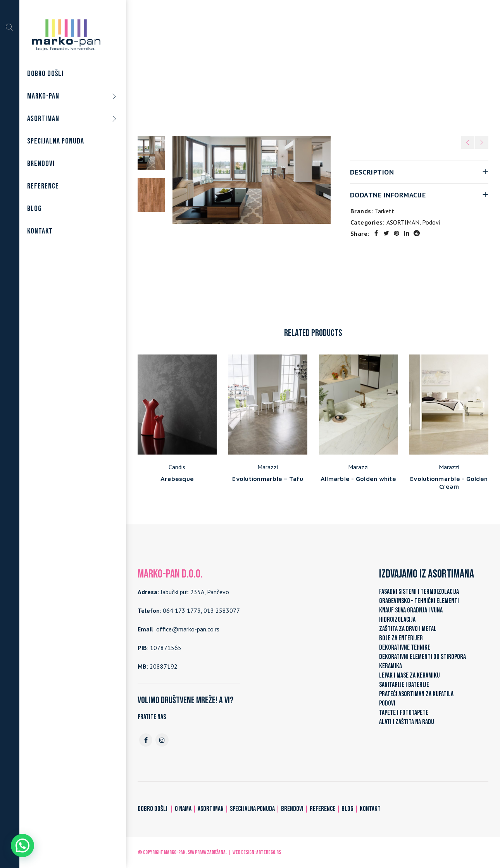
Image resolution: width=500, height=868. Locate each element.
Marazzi (268, 467)
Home (248, 69)
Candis (177, 467)
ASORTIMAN (280, 69)
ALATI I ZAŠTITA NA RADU (407, 722)
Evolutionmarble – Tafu (268, 479)
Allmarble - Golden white (358, 479)
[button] (22, 846)
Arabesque (177, 479)
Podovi (313, 69)
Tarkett (384, 211)
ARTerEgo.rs (269, 852)
